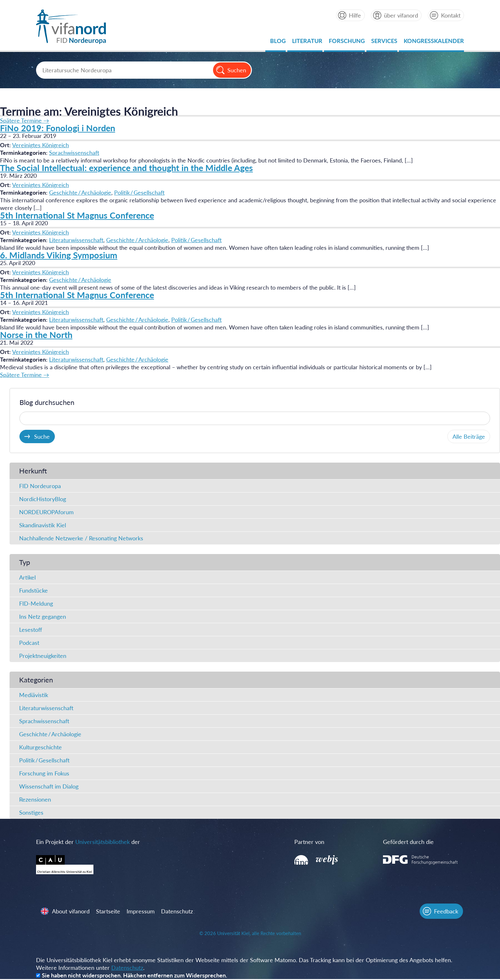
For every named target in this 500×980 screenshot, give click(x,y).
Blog (278, 43)
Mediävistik (34, 695)
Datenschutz (178, 912)
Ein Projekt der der (88, 842)
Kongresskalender (434, 43)
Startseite (109, 912)
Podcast (29, 643)
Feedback (445, 912)
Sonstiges (31, 812)
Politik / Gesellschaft (139, 192)
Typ (25, 562)
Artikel (27, 577)
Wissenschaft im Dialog (49, 786)
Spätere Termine (25, 120)
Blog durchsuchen (47, 402)
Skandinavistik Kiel (43, 525)
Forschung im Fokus (44, 773)
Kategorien (36, 680)
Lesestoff (31, 630)
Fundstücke (33, 590)
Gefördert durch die (404, 842)
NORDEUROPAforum (46, 512)
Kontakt (450, 15)
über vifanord (401, 15)
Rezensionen (35, 799)
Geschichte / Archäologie (80, 192)
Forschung (346, 43)
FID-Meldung (36, 603)
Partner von (308, 842)
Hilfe (355, 15)
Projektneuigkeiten (43, 656)
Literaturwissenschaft (76, 240)
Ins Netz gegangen (43, 616)
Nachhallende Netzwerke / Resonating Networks (81, 538)
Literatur (307, 43)
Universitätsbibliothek (103, 842)
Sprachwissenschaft (74, 153)
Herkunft (33, 471)
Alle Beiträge (469, 436)
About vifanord (71, 912)
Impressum (141, 912)
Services (384, 43)
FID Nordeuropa (40, 486)
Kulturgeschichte (40, 747)
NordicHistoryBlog (43, 499)
